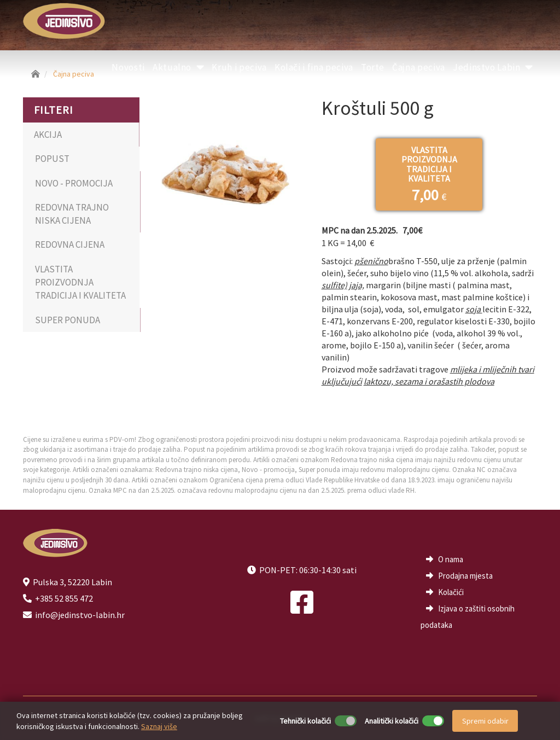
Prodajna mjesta (465, 576)
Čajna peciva (419, 67)
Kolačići (451, 592)
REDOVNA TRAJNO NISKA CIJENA (72, 214)
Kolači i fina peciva (314, 67)
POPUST (52, 159)
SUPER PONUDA (68, 320)
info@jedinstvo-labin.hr (80, 615)
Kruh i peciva (239, 67)
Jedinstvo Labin (493, 67)
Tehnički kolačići (305, 721)
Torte (373, 67)
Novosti (128, 67)
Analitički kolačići (392, 721)
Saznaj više (159, 726)
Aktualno (179, 67)
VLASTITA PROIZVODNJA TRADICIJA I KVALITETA (80, 282)
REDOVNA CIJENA (70, 244)
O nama (451, 559)
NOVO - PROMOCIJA (74, 183)
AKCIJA (48, 135)
